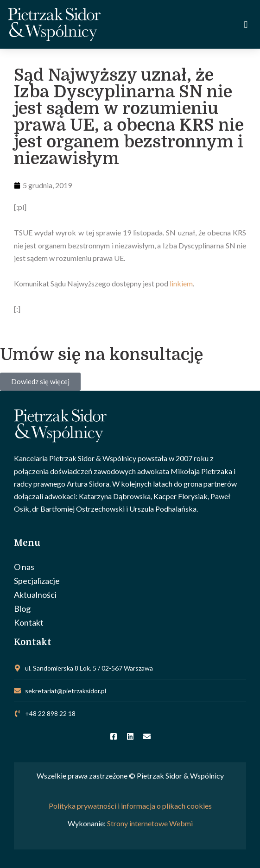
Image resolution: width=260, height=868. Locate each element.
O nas (24, 567)
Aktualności (35, 595)
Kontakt (29, 622)
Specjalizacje (37, 581)
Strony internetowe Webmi (150, 823)
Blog (22, 608)
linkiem (181, 283)
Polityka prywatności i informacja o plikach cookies (130, 806)
